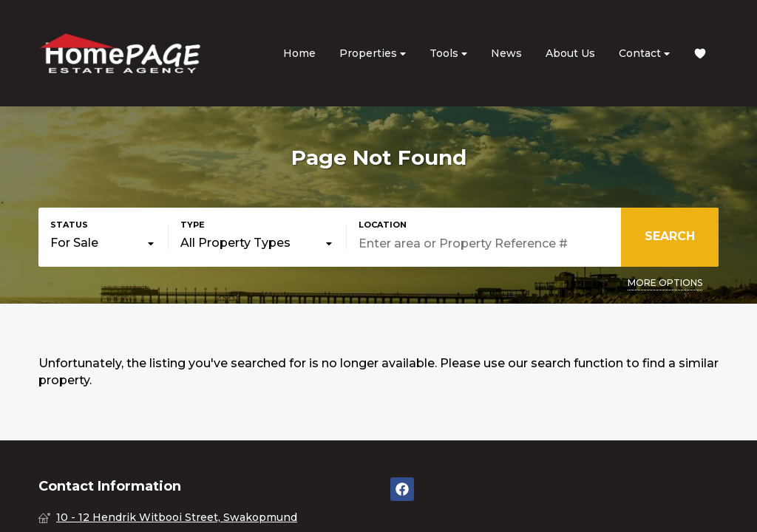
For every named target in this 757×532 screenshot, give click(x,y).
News (506, 53)
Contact (644, 54)
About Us (570, 53)
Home (299, 53)
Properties (373, 54)
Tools (448, 54)
